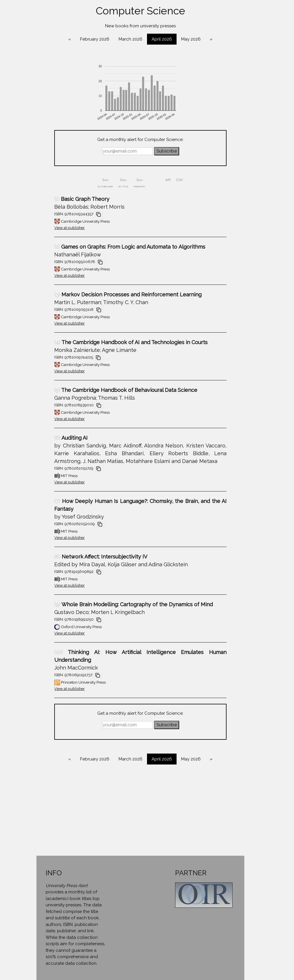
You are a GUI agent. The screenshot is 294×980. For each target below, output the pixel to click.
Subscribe (216, 151)
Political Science (43, 275)
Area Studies (43, 87)
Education (43, 165)
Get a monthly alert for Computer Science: (190, 140)
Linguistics (43, 231)
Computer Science (43, 120)
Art (43, 98)
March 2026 (180, 39)
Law (43, 220)
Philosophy (43, 264)
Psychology (43, 287)
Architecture (43, 76)
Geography (43, 187)
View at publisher (119, 228)
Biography (43, 109)
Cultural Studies (43, 131)
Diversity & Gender (43, 142)
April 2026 (211, 39)
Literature (43, 242)
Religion (43, 298)
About (43, 343)
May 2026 (241, 39)
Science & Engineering (43, 309)
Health (43, 198)
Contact (43, 354)
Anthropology (43, 65)
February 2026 (144, 39)
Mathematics (43, 253)
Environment (43, 176)
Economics (43, 154)
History (43, 209)
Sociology (43, 320)
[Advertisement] (190, 815)
